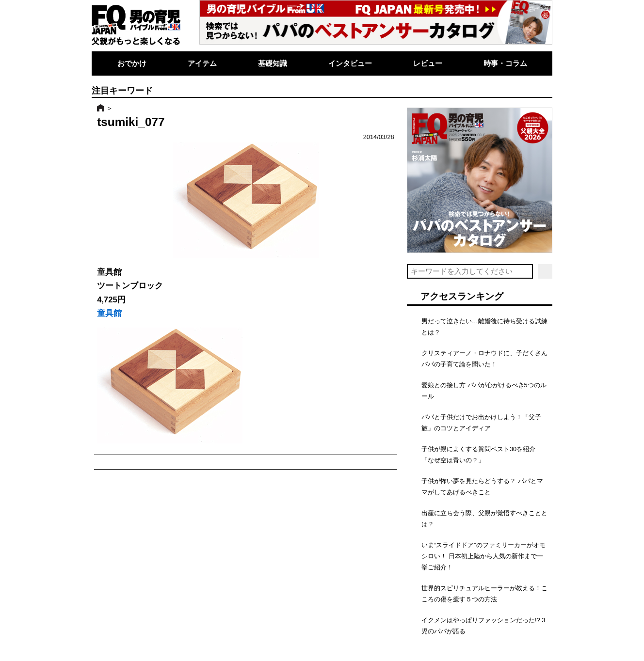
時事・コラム (505, 63)
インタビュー (350, 63)
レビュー (428, 63)
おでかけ (132, 63)
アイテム (202, 63)
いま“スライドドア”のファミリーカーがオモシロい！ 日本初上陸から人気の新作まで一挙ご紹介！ (483, 556)
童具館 (109, 313)
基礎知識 (273, 63)
